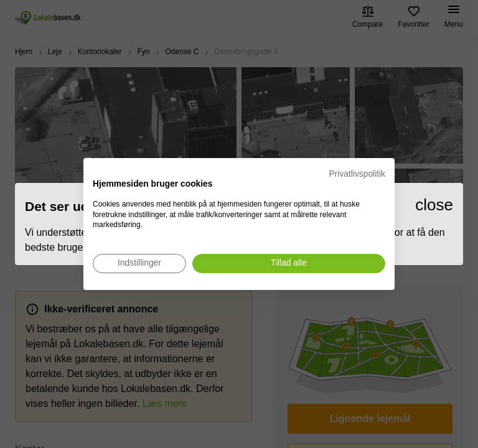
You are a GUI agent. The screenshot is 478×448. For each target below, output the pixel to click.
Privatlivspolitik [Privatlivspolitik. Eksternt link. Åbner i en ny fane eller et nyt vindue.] (357, 174)
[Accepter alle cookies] (289, 264)
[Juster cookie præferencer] (139, 264)
